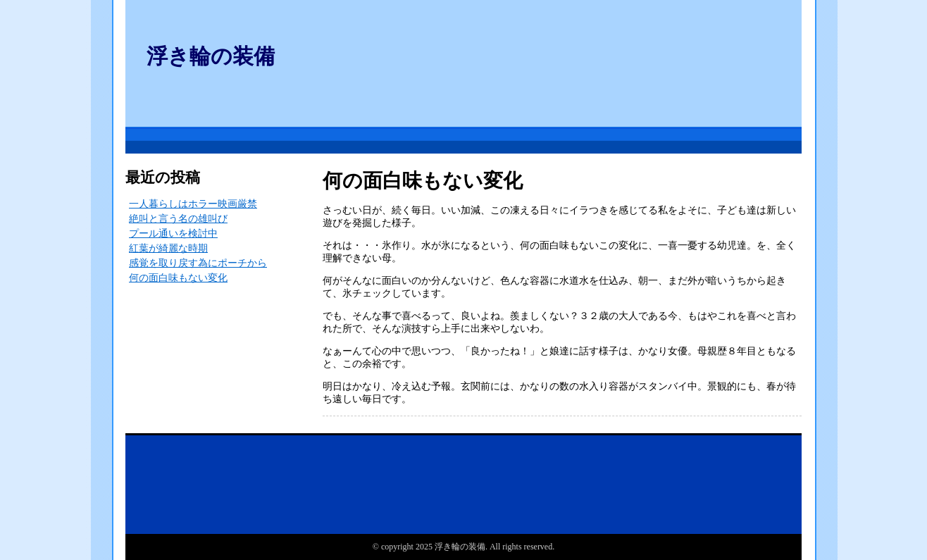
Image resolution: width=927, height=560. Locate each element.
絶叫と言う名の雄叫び (178, 219)
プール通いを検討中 (173, 234)
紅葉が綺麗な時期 (168, 248)
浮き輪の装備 (211, 56)
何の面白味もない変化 (178, 278)
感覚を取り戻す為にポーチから (198, 263)
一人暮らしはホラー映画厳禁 (193, 204)
